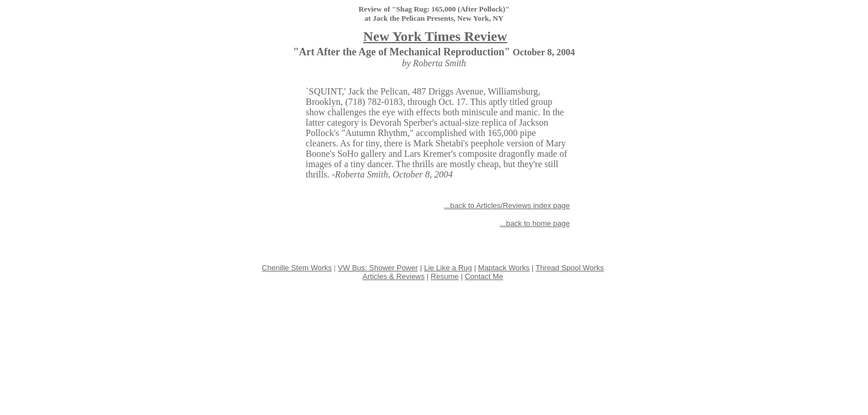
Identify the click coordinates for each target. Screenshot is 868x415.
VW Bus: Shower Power (378, 268)
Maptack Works (504, 268)
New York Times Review (435, 36)
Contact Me (484, 276)
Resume (445, 276)
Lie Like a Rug (448, 268)
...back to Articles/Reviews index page (507, 205)
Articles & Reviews (394, 276)
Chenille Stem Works (297, 268)
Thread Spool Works (570, 268)
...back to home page (535, 223)
